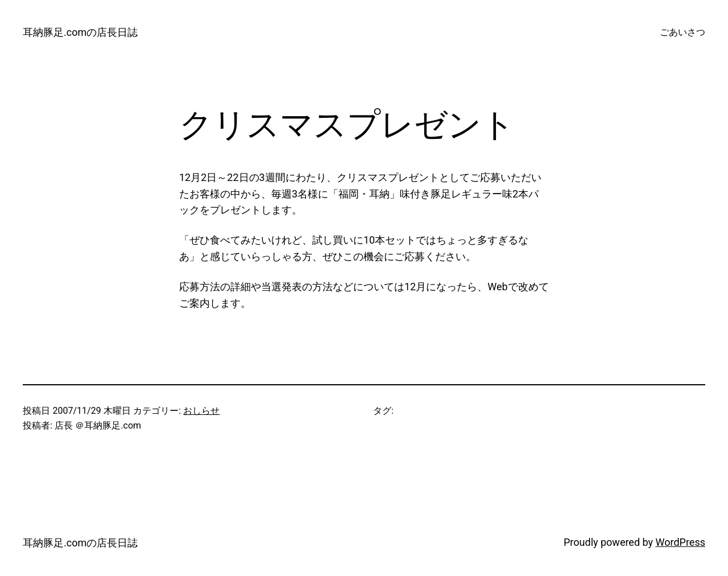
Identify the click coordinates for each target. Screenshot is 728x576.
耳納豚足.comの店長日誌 (80, 32)
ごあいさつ (682, 32)
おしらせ (201, 411)
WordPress (681, 542)
